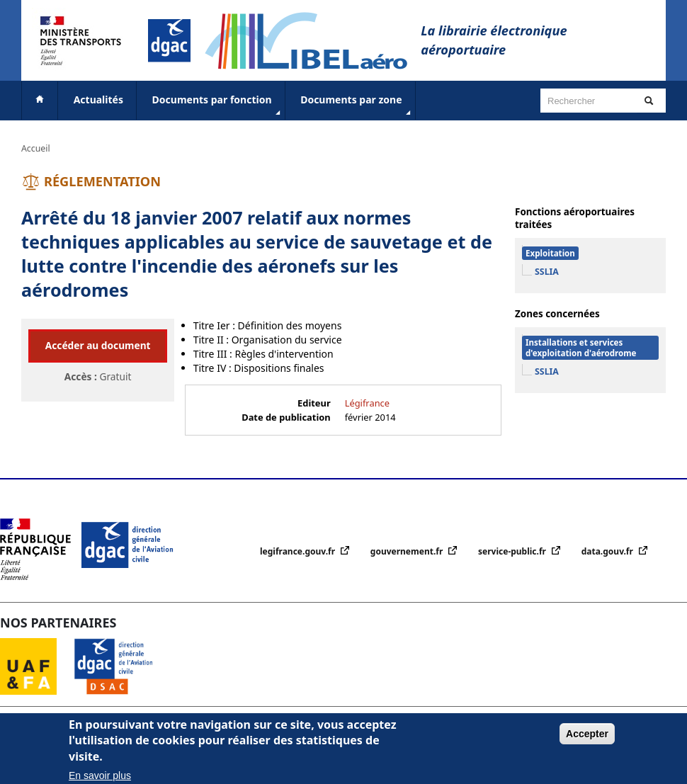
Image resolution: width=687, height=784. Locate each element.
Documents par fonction (218, 106)
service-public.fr (513, 551)
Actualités (98, 100)
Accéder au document (98, 345)
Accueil (36, 148)
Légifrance (367, 403)
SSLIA (547, 272)
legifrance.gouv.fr (299, 551)
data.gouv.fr (608, 551)
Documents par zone (357, 106)
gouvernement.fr (408, 551)
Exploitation (550, 253)
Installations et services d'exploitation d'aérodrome (581, 348)
